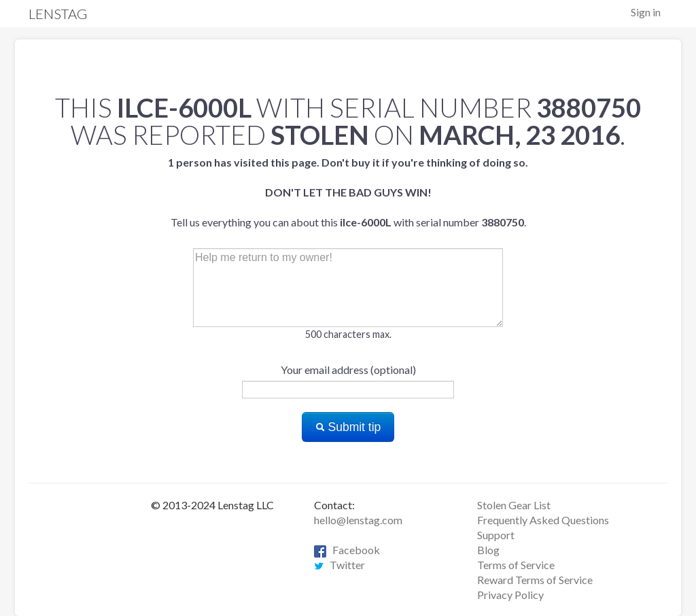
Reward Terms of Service (535, 580)
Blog (488, 550)
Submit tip (348, 427)
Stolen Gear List (514, 505)
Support (496, 535)
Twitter (340, 565)
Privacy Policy (510, 595)
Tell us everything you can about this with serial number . (348, 192)
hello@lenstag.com (358, 520)
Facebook (347, 550)
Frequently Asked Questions (543, 520)
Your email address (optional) (348, 370)
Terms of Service (516, 565)
